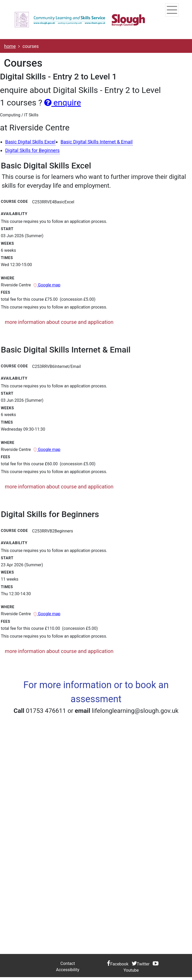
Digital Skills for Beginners (32, 150)
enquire (63, 103)
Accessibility (68, 970)
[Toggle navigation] (171, 10)
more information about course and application (59, 322)
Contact (68, 963)
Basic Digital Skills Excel (30, 142)
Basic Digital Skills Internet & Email (97, 142)
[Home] (80, 20)
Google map (47, 285)
